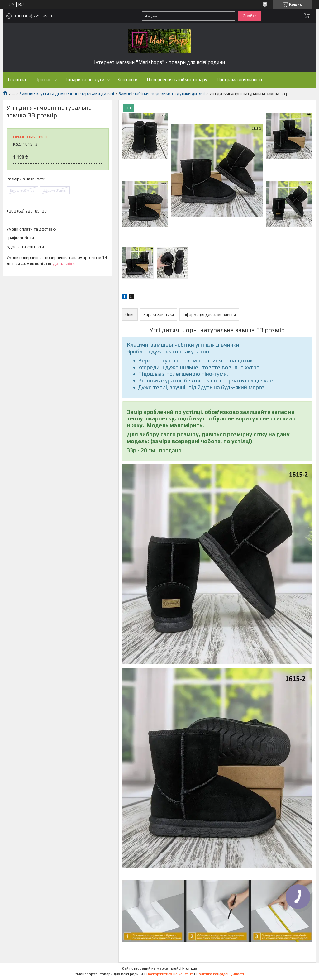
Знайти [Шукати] (250, 16)
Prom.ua (190, 968)
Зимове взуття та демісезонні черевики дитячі (67, 93)
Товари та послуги (84, 80)
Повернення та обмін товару (177, 80)
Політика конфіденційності (220, 974)
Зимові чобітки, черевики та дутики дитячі (162, 93)
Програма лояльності (239, 80)
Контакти (127, 80)
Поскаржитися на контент (170, 974)
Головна (17, 80)
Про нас (43, 80)
